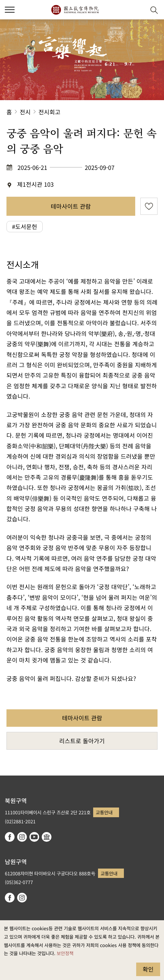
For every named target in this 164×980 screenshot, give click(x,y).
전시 (25, 112)
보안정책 (65, 953)
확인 (148, 969)
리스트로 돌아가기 (82, 741)
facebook (10, 837)
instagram (22, 837)
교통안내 (104, 812)
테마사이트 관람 (71, 206)
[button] (138, 10)
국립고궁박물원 (75, 10)
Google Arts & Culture (47, 837)
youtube (34, 837)
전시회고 (49, 112)
